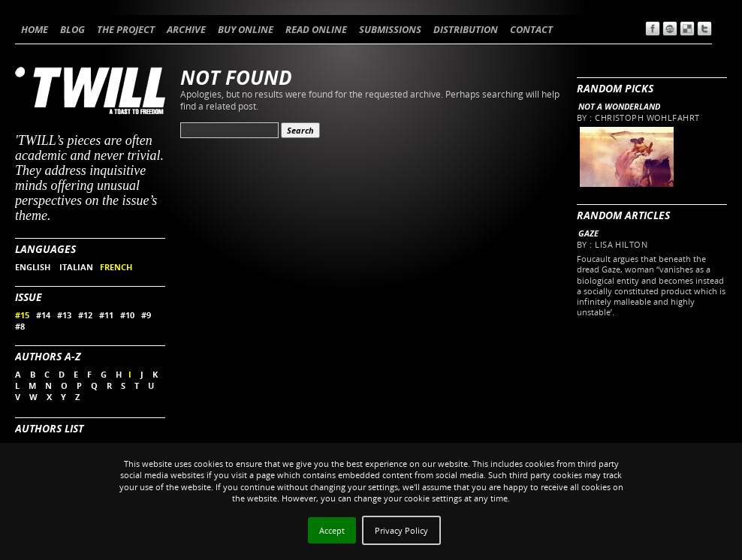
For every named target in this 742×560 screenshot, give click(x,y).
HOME (35, 29)
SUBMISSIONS (390, 29)
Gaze (588, 233)
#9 (146, 315)
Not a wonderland (619, 106)
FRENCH (116, 267)
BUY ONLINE (246, 29)
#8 (20, 326)
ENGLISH (34, 267)
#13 (64, 315)
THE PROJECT (126, 29)
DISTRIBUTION (466, 29)
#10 (127, 315)
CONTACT (531, 29)
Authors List (49, 428)
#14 (43, 315)
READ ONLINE (316, 29)
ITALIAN (76, 267)
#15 (22, 315)
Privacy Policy (401, 530)
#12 (85, 315)
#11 (106, 315)
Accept (332, 530)
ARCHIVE (186, 29)
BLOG (72, 29)
